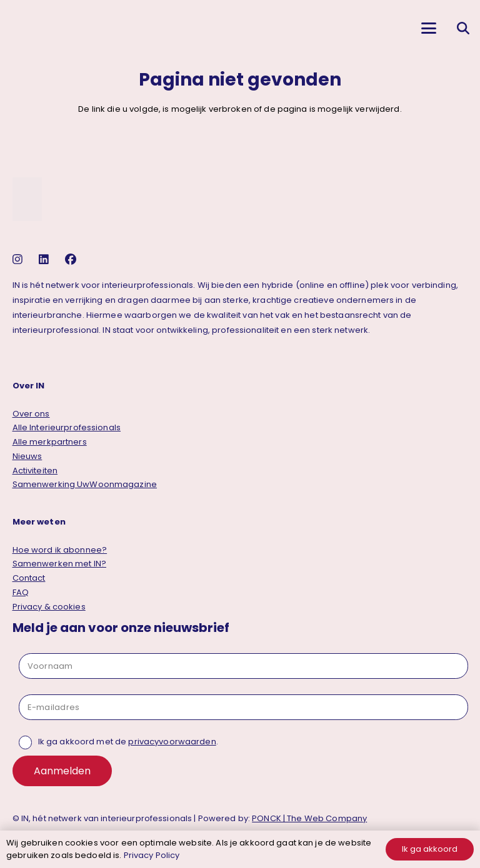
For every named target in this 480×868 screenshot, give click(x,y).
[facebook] (72, 259)
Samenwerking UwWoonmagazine (85, 484)
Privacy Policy (152, 855)
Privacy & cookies (49, 607)
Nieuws (27, 456)
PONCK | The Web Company (309, 818)
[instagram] (19, 259)
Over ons (31, 414)
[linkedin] (45, 259)
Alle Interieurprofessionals (67, 427)
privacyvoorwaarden (172, 742)
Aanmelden (62, 771)
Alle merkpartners (50, 442)
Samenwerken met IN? (59, 564)
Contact (29, 578)
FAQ (21, 592)
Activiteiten (35, 471)
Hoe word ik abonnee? (60, 550)
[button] (428, 28)
